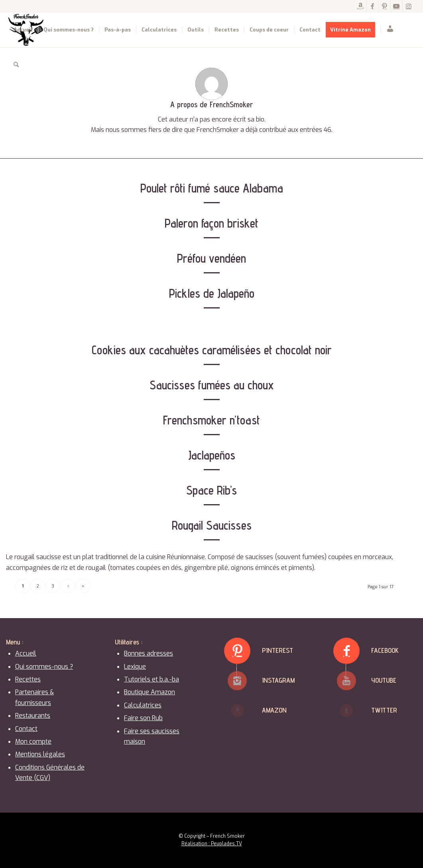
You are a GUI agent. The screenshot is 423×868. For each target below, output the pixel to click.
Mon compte (33, 741)
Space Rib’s (211, 490)
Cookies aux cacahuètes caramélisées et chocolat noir (212, 350)
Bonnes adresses (149, 653)
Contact (26, 729)
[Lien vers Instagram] (409, 6)
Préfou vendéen (211, 258)
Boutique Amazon (150, 692)
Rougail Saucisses (212, 525)
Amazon (274, 710)
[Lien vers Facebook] (373, 6)
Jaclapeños (212, 455)
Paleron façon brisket (211, 223)
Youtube (384, 680)
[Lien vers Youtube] (396, 6)
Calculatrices (143, 705)
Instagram (278, 680)
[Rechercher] (16, 65)
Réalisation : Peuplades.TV (212, 844)
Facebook (385, 650)
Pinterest (277, 650)
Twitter (384, 710)
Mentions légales (40, 754)
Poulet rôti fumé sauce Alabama (212, 188)
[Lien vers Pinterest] (385, 6)
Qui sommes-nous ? (44, 667)
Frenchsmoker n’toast (211, 420)
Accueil (26, 653)
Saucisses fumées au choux (212, 385)
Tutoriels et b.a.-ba (151, 679)
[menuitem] (23, 30)
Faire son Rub (143, 718)
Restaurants (33, 716)
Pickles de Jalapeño (212, 293)
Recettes (28, 679)
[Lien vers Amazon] (361, 6)
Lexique (135, 667)
